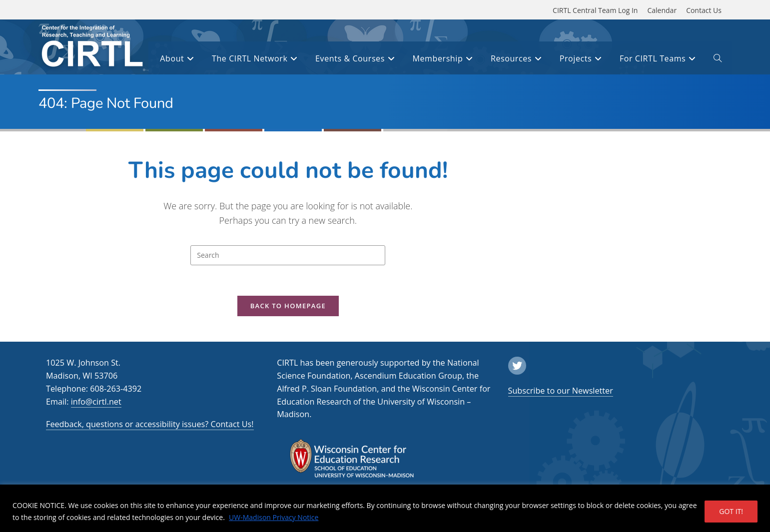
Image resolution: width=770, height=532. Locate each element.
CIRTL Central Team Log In (595, 10)
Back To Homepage (288, 306)
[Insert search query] (288, 255)
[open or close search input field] (718, 60)
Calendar (662, 10)
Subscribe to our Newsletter (561, 391)
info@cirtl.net (96, 402)
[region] (385, 508)
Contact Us (704, 10)
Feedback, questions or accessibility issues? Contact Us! (150, 424)
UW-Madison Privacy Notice (274, 517)
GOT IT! (731, 511)
